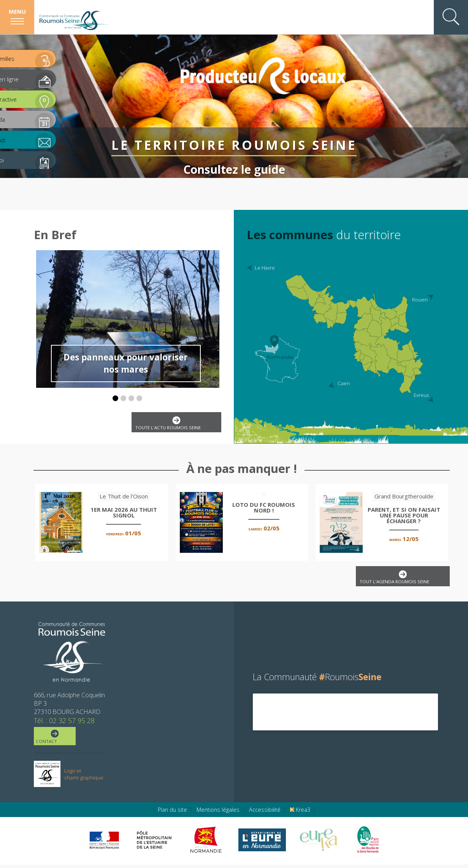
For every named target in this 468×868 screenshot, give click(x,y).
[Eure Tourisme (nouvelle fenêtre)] (318, 843)
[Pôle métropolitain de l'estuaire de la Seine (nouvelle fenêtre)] (154, 843)
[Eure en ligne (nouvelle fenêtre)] (262, 843)
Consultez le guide (234, 159)
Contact (54, 740)
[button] (115, 398)
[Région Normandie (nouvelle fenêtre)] (207, 843)
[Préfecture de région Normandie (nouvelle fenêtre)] (104, 843)
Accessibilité (265, 813)
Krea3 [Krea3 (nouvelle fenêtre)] (300, 813)
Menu (17, 11)
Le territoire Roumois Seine (234, 135)
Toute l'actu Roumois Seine (175, 424)
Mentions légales (218, 813)
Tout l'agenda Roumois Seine (401, 579)
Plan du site (172, 813)
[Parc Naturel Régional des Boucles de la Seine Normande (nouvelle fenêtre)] (367, 843)
